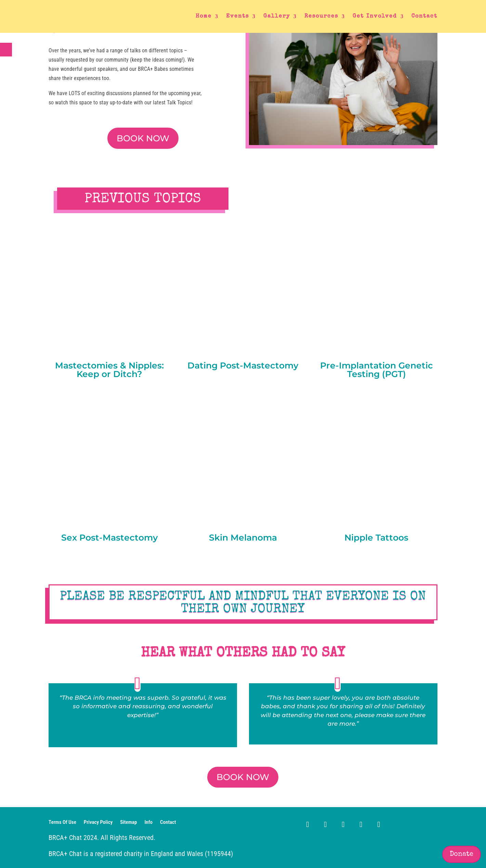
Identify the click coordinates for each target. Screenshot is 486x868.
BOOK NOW (143, 138)
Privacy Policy (98, 822)
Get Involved (375, 16)
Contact (424, 16)
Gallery (277, 16)
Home (204, 16)
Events (238, 16)
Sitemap (128, 822)
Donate (462, 854)
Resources (321, 16)
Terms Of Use (62, 822)
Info (148, 822)
